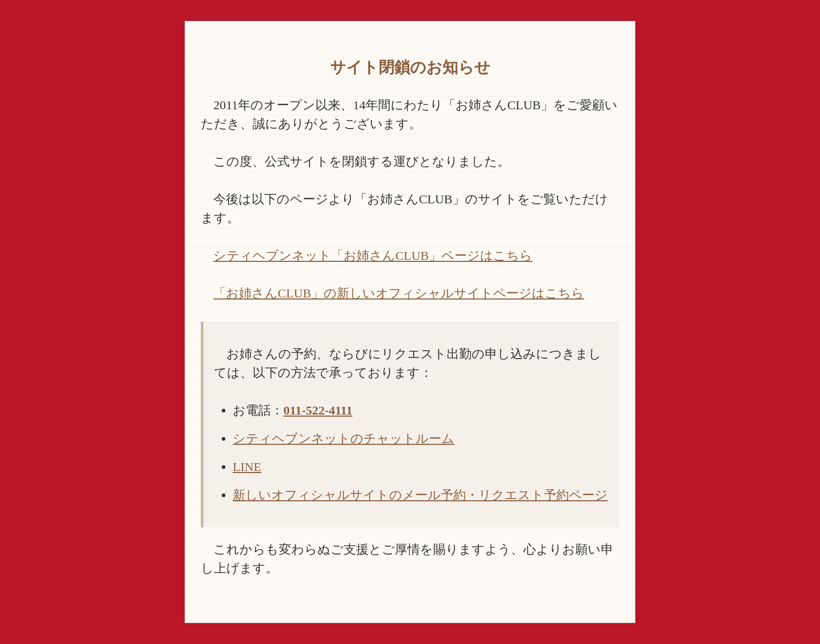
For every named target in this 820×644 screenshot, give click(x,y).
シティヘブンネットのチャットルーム (344, 439)
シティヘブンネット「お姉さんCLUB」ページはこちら (373, 256)
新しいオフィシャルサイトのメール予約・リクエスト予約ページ (420, 495)
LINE (247, 467)
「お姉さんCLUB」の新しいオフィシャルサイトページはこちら (399, 293)
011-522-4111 (318, 410)
